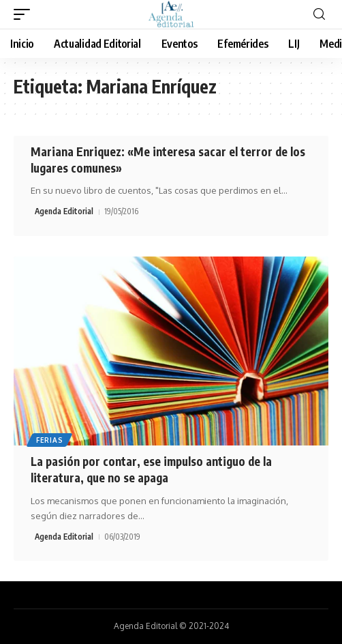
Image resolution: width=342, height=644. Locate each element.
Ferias (49, 440)
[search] (319, 15)
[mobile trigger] (25, 14)
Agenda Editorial (64, 211)
